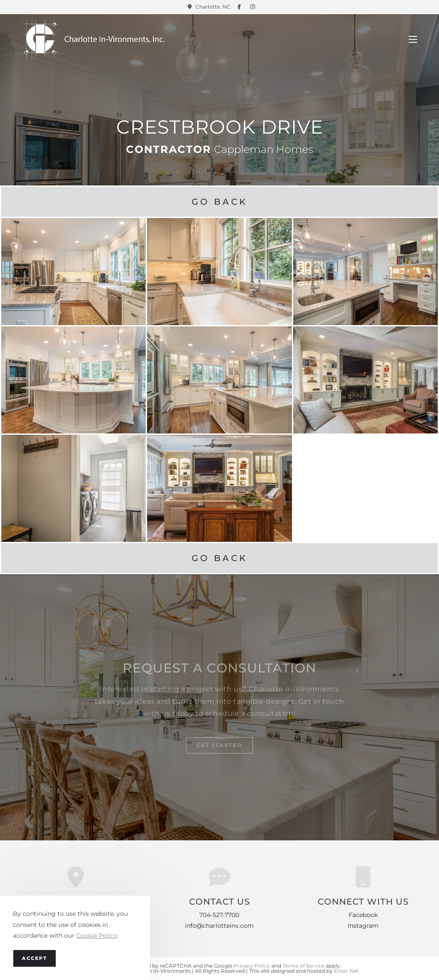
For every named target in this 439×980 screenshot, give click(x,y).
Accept (35, 958)
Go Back (219, 202)
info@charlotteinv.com (219, 926)
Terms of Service (304, 966)
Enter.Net (346, 971)
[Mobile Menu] (413, 39)
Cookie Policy (97, 935)
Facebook (363, 915)
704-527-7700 (219, 915)
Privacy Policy (252, 966)
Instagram (363, 926)
